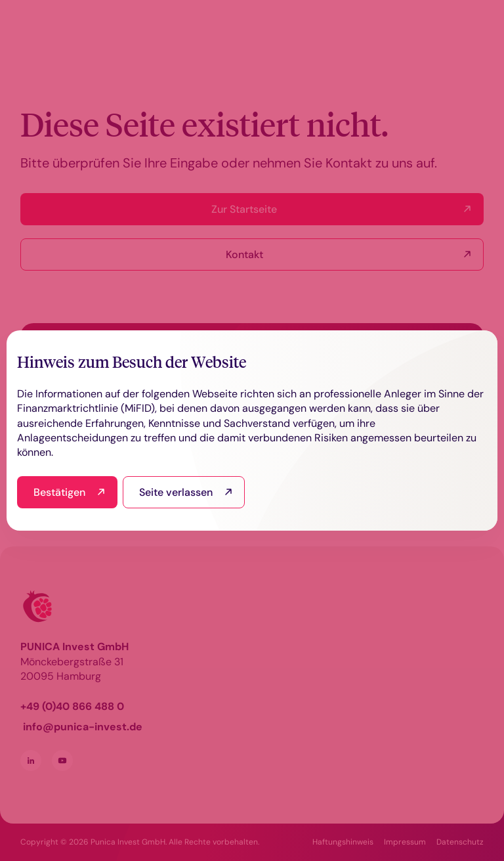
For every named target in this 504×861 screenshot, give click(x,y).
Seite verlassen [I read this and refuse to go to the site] (176, 492)
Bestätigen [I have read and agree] (59, 492)
